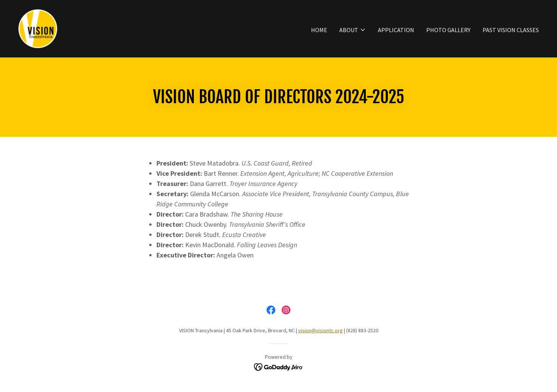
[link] (38, 28)
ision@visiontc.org (322, 330)
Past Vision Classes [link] (511, 30)
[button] (353, 30)
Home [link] (319, 30)
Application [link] (396, 30)
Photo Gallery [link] (448, 30)
